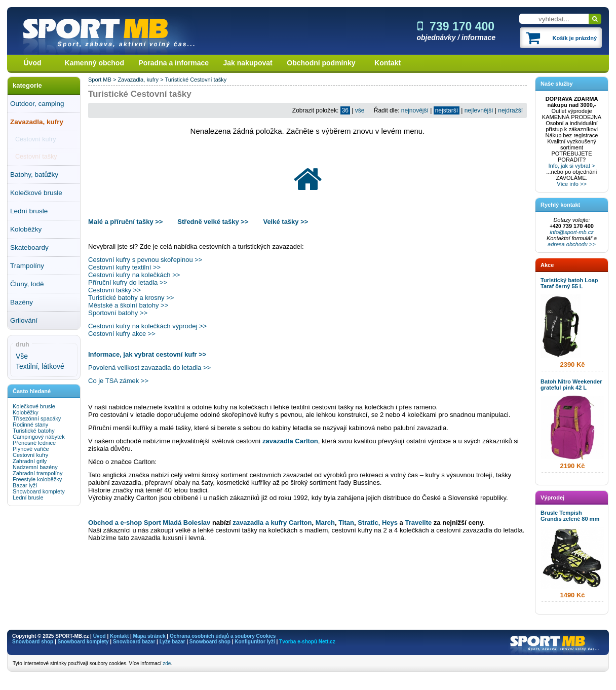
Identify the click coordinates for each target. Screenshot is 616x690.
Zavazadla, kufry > (141, 80)
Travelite (419, 523)
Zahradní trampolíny (37, 473)
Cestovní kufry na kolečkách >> (134, 275)
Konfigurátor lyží (255, 642)
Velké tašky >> (285, 222)
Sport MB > (103, 80)
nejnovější (415, 110)
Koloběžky (26, 229)
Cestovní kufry (36, 139)
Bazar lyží (25, 485)
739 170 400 (456, 26)
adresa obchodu (568, 244)
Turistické (177, 80)
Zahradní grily (30, 461)
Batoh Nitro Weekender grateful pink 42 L (571, 385)
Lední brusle (29, 211)
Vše (22, 356)
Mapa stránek (149, 636)
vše (360, 110)
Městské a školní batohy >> (128, 305)
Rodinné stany (30, 425)
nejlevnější (479, 110)
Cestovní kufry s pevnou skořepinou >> (145, 260)
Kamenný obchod (94, 63)
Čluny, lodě (27, 284)
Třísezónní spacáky (37, 418)
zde (167, 663)
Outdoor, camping (37, 104)
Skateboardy (29, 247)
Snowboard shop (33, 642)
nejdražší (510, 110)
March (325, 523)
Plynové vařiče (31, 449)
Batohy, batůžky (34, 175)
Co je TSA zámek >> (118, 381)
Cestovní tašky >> (114, 290)
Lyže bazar (172, 642)
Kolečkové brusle (36, 193)
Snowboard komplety (39, 491)
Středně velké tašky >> (213, 222)
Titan (346, 523)
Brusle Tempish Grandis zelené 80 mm (570, 516)
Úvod (33, 63)
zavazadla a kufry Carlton (272, 523)
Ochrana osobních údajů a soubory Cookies (223, 636)
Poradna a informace (174, 63)
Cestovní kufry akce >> (122, 334)
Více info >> (572, 184)
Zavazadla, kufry (37, 122)
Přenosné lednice (34, 443)
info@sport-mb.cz (571, 232)
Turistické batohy (34, 431)
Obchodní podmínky (321, 63)
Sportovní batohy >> (118, 313)
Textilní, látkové (40, 366)
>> (592, 244)
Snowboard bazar (134, 642)
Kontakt (388, 63)
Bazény (22, 302)
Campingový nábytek (39, 437)
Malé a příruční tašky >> (126, 222)
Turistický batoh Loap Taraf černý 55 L (569, 283)
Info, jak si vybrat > (571, 166)
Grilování (24, 320)
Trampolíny (27, 266)
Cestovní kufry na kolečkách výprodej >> (147, 326)
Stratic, (369, 523)
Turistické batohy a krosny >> (131, 298)
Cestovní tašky (36, 157)
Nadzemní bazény (35, 467)
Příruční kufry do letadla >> (128, 282)
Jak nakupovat (248, 63)
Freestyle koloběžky (37, 479)
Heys (390, 523)
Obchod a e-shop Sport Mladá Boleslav (149, 523)
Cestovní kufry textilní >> (124, 267)
